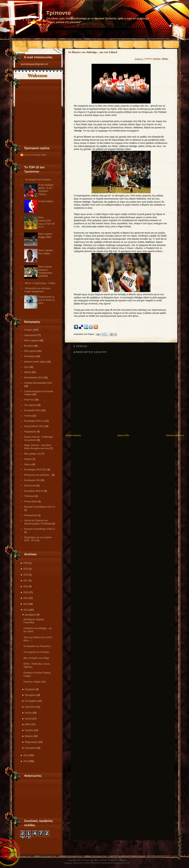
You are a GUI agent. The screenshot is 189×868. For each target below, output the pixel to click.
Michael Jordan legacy (36, 362)
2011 (26, 755)
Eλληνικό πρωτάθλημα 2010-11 (40, 529)
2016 (26, 586)
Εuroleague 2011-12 (35, 421)
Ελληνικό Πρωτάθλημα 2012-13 (40, 507)
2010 (26, 761)
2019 (26, 575)
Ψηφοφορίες (31, 432)
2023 (26, 569)
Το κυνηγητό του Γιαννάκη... (39, 180)
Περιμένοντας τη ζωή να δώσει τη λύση (46, 300)
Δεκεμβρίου (30, 615)
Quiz (27, 367)
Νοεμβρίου (30, 689)
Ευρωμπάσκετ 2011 (34, 426)
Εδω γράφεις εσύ (33, 454)
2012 (26, 610)
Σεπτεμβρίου (31, 701)
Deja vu (28, 464)
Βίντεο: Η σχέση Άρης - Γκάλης (40, 283)
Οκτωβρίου (30, 695)
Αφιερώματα (31, 335)
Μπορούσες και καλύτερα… (38, 475)
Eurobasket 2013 (33, 480)
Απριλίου (29, 730)
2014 (26, 598)
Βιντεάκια (29, 346)
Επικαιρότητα (31, 515)
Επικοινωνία (30, 486)
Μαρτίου (29, 736)
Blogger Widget (40, 155)
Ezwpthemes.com (122, 863)
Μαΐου (28, 724)
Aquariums (78, 863)
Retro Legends (32, 341)
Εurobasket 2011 (33, 410)
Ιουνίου (28, 719)
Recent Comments (27, 155)
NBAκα (28, 372)
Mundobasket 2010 (34, 378)
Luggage (68, 863)
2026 (26, 563)
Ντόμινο (28, 459)
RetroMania (30, 356)
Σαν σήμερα (30, 405)
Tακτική (28, 416)
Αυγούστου (30, 707)
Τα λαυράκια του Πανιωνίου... (38, 646)
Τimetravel (30, 496)
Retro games (31, 351)
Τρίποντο (58, 13)
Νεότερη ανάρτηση (73, 435)
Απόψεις (29, 330)
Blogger (123, 860)
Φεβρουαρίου (31, 742)
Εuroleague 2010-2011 (36, 470)
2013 (26, 604)
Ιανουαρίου (30, 748)
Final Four (29, 400)
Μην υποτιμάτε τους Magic (36, 658)
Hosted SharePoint (92, 863)
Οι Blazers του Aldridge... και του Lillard (93, 52)
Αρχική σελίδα (123, 435)
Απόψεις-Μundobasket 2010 (38, 383)
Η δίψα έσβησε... (47, 201)
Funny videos (31, 501)
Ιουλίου (28, 713)
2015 (26, 592)
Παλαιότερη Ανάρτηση (175, 435)
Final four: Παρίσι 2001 (35, 682)
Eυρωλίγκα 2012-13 (34, 491)
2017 (26, 581)
